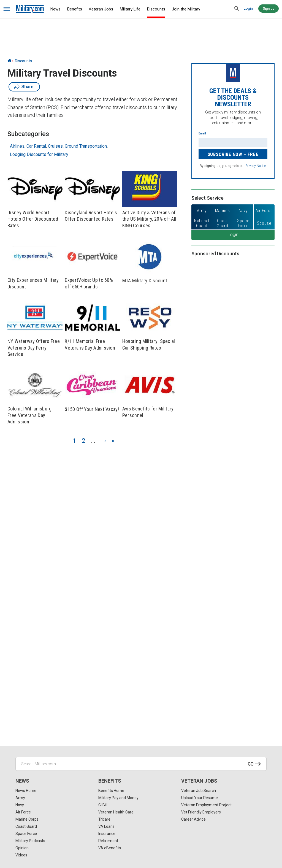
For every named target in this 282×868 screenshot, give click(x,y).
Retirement (108, 841)
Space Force (26, 834)
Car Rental (36, 146)
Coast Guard (26, 826)
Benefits (75, 9)
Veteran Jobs (101, 9)
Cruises (55, 146)
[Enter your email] (233, 142)
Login (248, 8)
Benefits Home (111, 791)
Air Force (23, 812)
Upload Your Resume (200, 798)
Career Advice (193, 819)
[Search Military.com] (141, 764)
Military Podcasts (30, 841)
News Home (26, 791)
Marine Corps (27, 819)
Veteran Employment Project (206, 805)
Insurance (107, 834)
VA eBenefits (110, 848)
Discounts (156, 9)
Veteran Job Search (199, 791)
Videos (21, 855)
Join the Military (186, 9)
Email (202, 133)
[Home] (9, 61)
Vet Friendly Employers (201, 812)
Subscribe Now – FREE (233, 154)
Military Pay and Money (118, 798)
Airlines (17, 146)
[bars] (7, 9)
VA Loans (106, 826)
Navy (20, 805)
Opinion (22, 848)
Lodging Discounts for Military (39, 154)
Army (20, 798)
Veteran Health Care (116, 812)
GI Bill (103, 805)
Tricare (104, 819)
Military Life (130, 9)
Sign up (269, 9)
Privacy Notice (256, 166)
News (55, 9)
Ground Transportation (86, 146)
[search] (237, 9)
